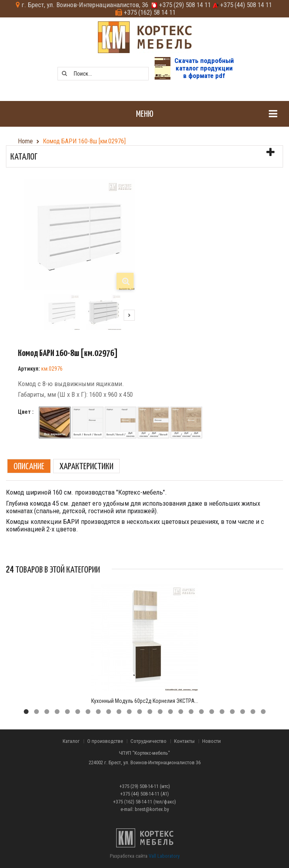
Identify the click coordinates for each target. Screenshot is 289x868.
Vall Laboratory (164, 856)
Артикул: (29, 369)
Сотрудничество (148, 741)
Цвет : (26, 412)
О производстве (105, 741)
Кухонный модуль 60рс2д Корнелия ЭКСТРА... (145, 701)
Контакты (184, 741)
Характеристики (86, 466)
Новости (211, 741)
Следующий (129, 315)
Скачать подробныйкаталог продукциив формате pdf (204, 68)
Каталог (71, 741)
